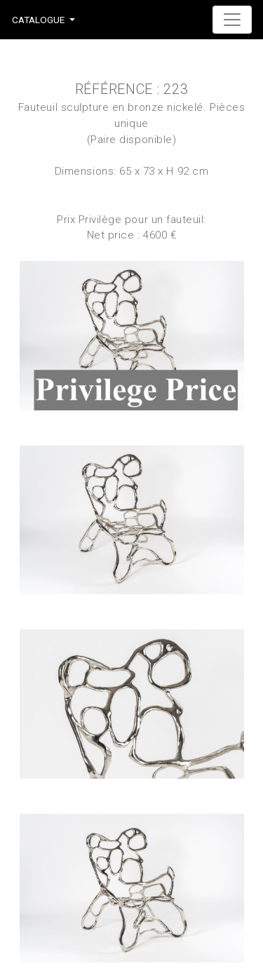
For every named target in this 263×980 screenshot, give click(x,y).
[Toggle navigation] (232, 20)
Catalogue (38, 20)
